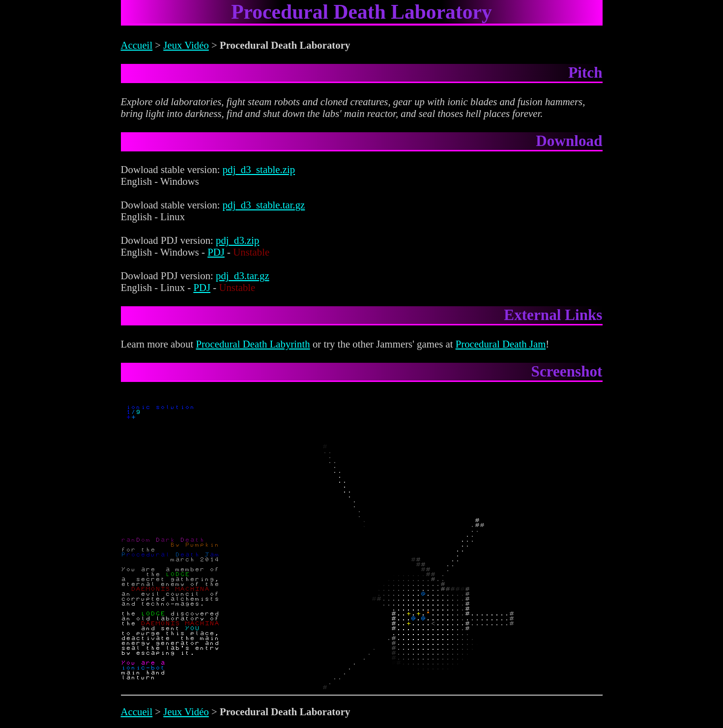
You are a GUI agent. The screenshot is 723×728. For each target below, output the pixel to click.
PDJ (216, 252)
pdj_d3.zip (237, 240)
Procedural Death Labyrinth (253, 344)
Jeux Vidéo (186, 45)
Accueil (137, 45)
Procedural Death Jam (501, 344)
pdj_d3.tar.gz (243, 276)
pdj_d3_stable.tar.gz (264, 205)
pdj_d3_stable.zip (259, 169)
